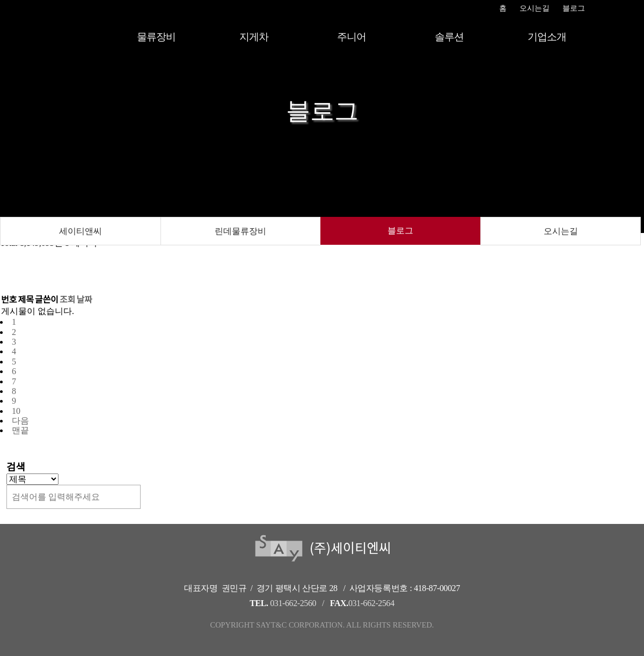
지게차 (254, 37)
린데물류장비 (240, 231)
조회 (67, 300)
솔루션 (449, 37)
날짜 (85, 300)
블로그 (574, 8)
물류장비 (156, 37)
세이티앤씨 (80, 231)
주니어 (351, 37)
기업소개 (547, 37)
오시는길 (535, 8)
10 (16, 411)
